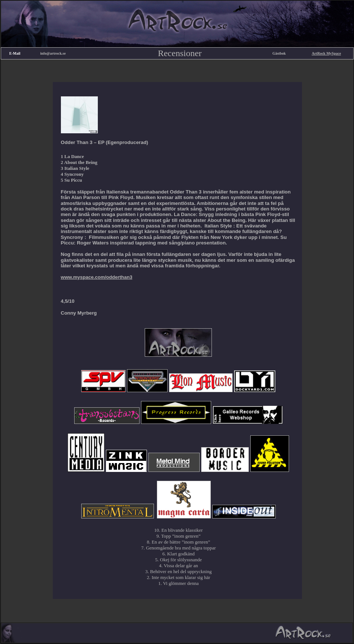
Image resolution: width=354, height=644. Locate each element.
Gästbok (279, 53)
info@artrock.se (53, 53)
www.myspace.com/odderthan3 (97, 277)
